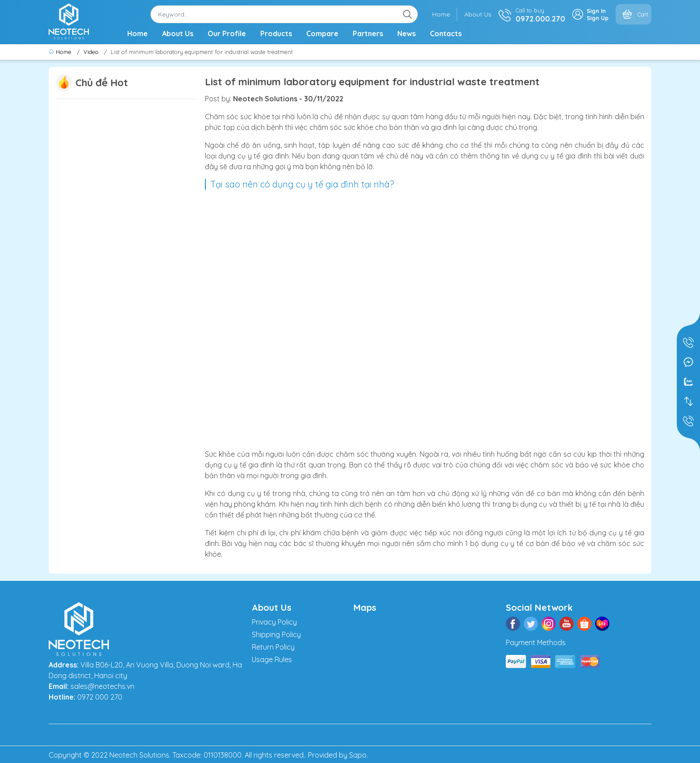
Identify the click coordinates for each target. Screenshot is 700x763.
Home (441, 14)
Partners (368, 33)
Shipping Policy (276, 634)
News (406, 33)
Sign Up (598, 18)
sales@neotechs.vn (102, 686)
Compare (322, 33)
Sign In (596, 11)
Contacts (446, 33)
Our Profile (227, 33)
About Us (478, 14)
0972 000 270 (100, 697)
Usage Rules (272, 659)
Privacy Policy (274, 622)
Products (276, 33)
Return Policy (273, 647)
